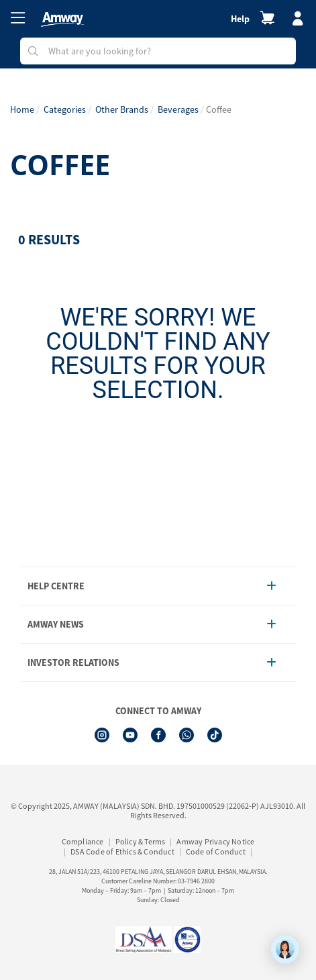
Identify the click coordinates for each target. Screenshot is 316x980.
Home (22, 109)
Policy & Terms (141, 841)
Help (240, 19)
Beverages (178, 109)
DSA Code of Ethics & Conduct (122, 851)
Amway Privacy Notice (215, 841)
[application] (285, 949)
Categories (65, 109)
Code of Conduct (216, 851)
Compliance (83, 841)
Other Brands (122, 109)
